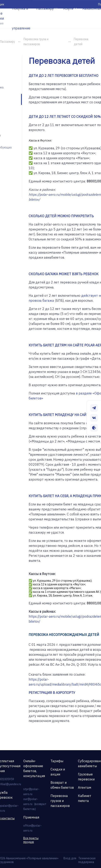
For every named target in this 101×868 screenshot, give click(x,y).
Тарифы (57, 761)
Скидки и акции (58, 772)
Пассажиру (8, 42)
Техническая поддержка (87, 860)
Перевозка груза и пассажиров (36, 42)
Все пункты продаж (31, 840)
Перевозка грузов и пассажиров (60, 801)
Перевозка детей (81, 42)
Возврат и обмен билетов (62, 785)
